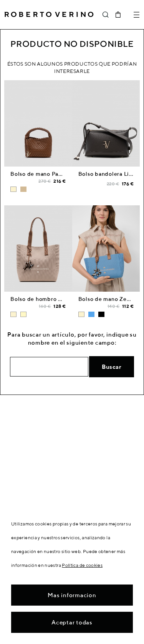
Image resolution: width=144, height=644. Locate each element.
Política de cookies (82, 565)
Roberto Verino (49, 15)
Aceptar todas (72, 622)
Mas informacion (72, 595)
